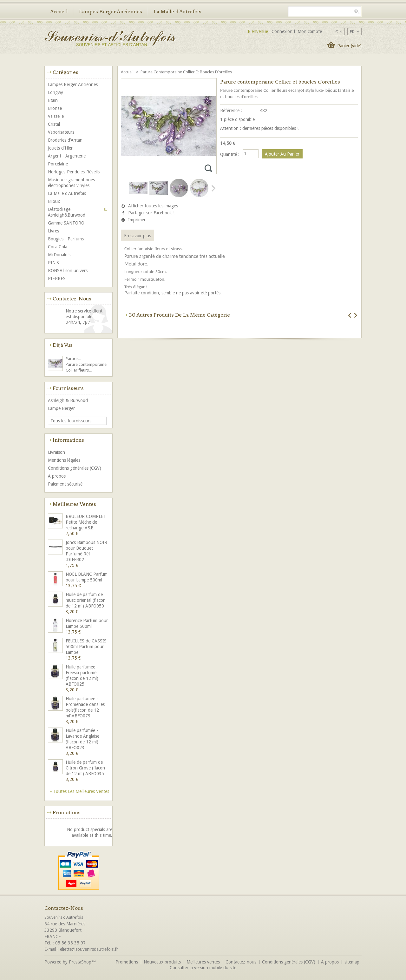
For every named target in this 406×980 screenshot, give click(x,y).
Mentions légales (64, 460)
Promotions (67, 812)
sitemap (352, 962)
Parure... (73, 359)
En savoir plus (138, 236)
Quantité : (230, 154)
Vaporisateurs (61, 132)
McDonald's (59, 255)
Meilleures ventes (74, 504)
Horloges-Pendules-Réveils (74, 172)
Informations (68, 440)
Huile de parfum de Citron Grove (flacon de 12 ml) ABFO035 (85, 768)
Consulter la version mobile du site (203, 968)
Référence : (231, 111)
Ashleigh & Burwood (68, 400)
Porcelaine (58, 164)
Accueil (59, 11)
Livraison (56, 452)
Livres (53, 231)
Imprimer (137, 220)
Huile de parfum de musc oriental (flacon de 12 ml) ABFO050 (86, 600)
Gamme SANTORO (66, 223)
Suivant (213, 188)
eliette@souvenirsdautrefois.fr (89, 949)
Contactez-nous (241, 962)
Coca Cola (58, 247)
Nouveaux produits (162, 962)
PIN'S (53, 263)
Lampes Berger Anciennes (111, 11)
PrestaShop (80, 962)
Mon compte (310, 31)
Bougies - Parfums (66, 239)
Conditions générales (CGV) (75, 468)
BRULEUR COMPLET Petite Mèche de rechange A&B (86, 522)
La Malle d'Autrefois (177, 11)
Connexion (282, 31)
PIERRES (57, 279)
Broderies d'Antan (65, 140)
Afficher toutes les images (153, 206)
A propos (57, 476)
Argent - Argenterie (67, 156)
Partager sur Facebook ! (151, 213)
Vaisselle (56, 116)
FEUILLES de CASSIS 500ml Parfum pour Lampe (86, 647)
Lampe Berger (61, 408)
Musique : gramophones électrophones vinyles (71, 183)
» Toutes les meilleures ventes (79, 791)
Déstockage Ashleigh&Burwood (67, 212)
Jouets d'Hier (60, 148)
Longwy (56, 92)
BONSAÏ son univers (68, 271)
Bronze (55, 108)
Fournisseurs (68, 388)
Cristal (54, 124)
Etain (53, 100)
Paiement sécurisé (65, 484)
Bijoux (54, 201)
